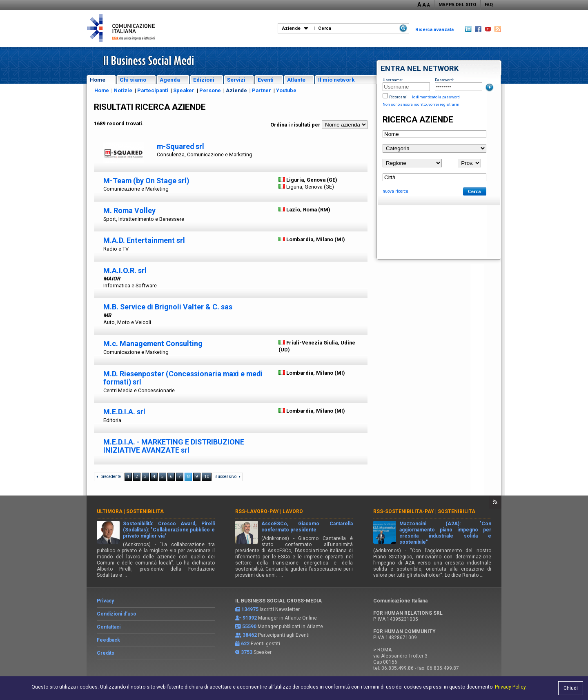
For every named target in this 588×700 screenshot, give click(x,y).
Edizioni (204, 80)
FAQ (489, 5)
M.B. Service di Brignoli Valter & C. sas (168, 307)
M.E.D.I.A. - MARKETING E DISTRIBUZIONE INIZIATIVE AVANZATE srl (174, 446)
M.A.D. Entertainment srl (144, 240)
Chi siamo (133, 80)
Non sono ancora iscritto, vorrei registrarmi (422, 104)
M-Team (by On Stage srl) (146, 181)
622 (245, 644)
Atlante (296, 80)
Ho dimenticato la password (435, 97)
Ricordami (398, 97)
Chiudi (571, 688)
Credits (106, 653)
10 (207, 477)
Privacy (105, 601)
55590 (249, 627)
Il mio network (336, 80)
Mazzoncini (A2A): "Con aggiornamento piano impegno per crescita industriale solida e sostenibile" (445, 533)
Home (98, 80)
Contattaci (109, 627)
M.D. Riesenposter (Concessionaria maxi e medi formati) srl (183, 378)
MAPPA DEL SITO (457, 5)
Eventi (266, 80)
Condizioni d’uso (117, 614)
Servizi (236, 80)
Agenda (170, 80)
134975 (250, 609)
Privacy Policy (510, 687)
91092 (250, 618)
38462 (250, 635)
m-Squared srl (180, 146)
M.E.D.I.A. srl (124, 412)
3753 (247, 652)
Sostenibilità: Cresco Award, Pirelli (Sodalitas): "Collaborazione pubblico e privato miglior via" (169, 530)
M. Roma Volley (129, 210)
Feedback (108, 640)
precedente (111, 477)
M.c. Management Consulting (153, 343)
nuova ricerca (395, 191)
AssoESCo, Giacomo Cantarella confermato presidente (307, 527)
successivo (226, 477)
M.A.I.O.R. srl (125, 270)
